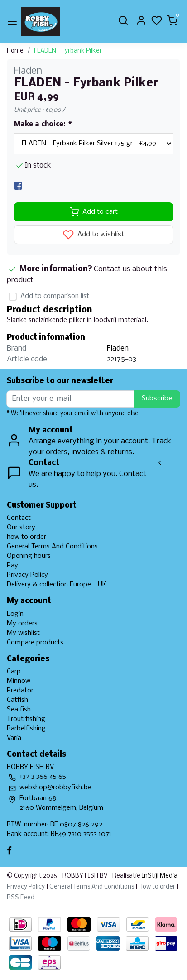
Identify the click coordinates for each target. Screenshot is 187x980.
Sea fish (19, 710)
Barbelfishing (26, 729)
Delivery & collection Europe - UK (57, 585)
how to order (26, 537)
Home (15, 51)
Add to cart (94, 212)
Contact (19, 518)
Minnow (19, 681)
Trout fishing (26, 719)
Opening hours (29, 556)
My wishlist (23, 633)
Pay (12, 566)
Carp (14, 672)
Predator (20, 691)
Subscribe (157, 399)
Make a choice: (42, 125)
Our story (21, 528)
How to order (157, 887)
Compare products (35, 643)
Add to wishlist (93, 235)
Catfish (17, 700)
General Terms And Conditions (52, 547)
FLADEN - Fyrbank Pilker (68, 51)
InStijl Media (159, 876)
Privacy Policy (27, 575)
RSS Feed (21, 898)
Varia (14, 738)
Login (15, 614)
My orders (22, 624)
